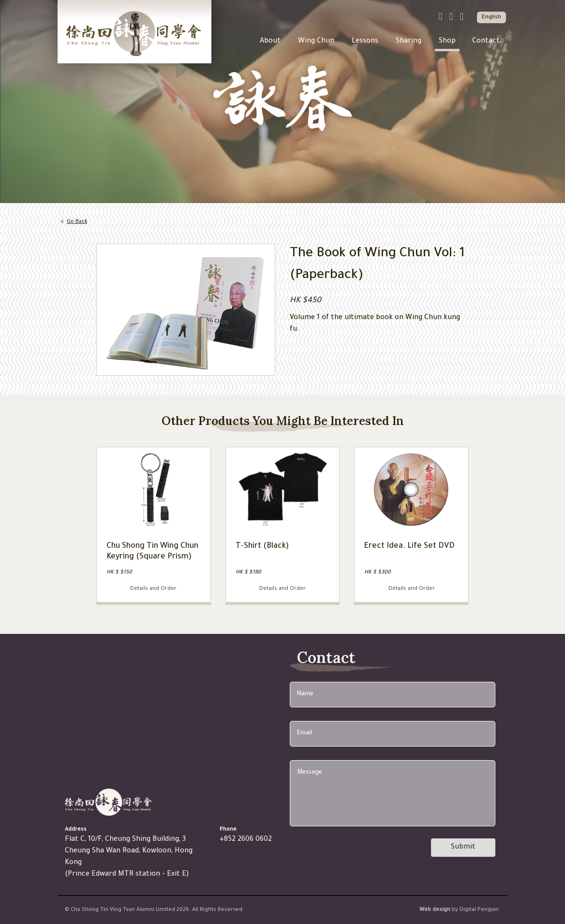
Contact (486, 42)
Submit (463, 848)
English (491, 18)
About (270, 42)
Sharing (409, 42)
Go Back (77, 222)
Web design (435, 910)
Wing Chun (316, 42)
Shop (447, 42)
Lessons (365, 42)
